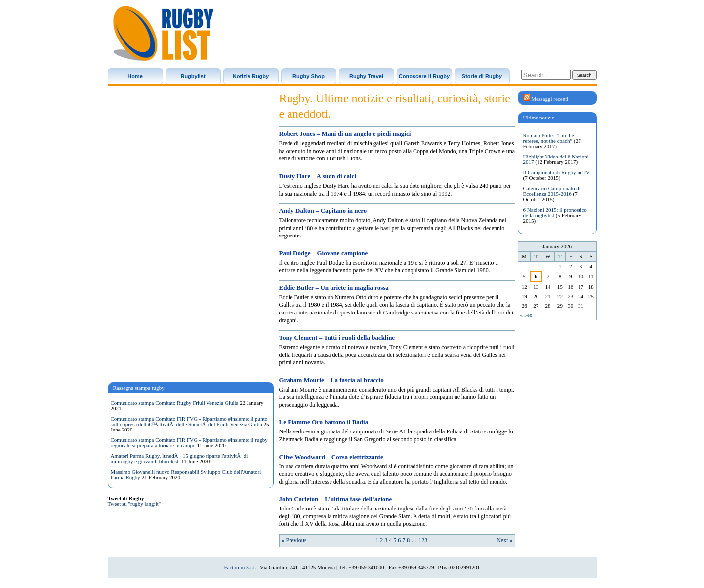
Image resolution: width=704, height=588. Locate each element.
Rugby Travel (366, 76)
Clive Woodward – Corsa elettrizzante (331, 457)
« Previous (294, 540)
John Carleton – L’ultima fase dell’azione (336, 499)
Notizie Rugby (251, 76)
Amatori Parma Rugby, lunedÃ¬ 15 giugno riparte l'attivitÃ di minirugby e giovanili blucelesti (179, 458)
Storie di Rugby (482, 76)
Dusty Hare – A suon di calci (318, 176)
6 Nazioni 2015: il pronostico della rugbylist (555, 213)
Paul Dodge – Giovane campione (324, 253)
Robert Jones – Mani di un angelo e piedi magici (345, 134)
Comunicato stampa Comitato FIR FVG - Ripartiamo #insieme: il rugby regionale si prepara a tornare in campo (189, 443)
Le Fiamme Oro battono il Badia (324, 422)
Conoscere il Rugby (424, 76)
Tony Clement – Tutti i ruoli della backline (337, 337)
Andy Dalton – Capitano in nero (323, 211)
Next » (504, 540)
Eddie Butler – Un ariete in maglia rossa (334, 288)
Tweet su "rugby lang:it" (134, 504)
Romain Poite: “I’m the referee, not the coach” (549, 138)
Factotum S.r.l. (240, 567)
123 (423, 540)
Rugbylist (193, 76)
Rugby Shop (309, 76)
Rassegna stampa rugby (139, 388)
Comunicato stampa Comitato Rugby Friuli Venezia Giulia (175, 403)
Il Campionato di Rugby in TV (557, 172)
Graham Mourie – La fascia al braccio (331, 380)
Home (135, 76)
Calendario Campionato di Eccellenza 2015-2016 (552, 191)
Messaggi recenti (550, 99)
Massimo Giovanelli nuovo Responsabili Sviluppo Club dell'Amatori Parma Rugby (186, 475)
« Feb (526, 315)
